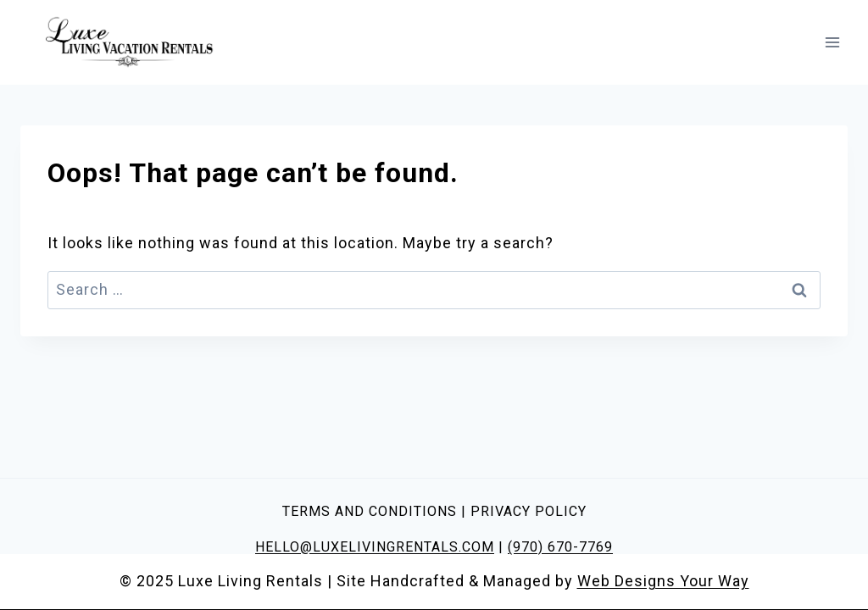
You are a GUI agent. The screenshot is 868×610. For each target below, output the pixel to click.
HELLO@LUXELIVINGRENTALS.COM (375, 547)
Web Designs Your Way (663, 581)
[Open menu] (832, 42)
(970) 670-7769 (560, 547)
